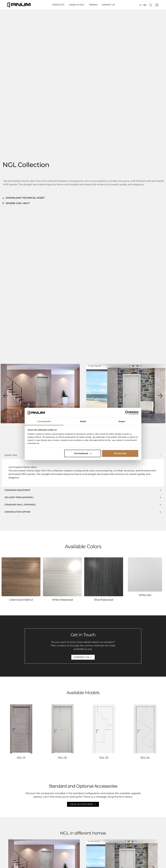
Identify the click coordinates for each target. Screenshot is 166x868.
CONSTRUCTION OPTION (17, 512)
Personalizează (83, 453)
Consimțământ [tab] (44, 421)
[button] (6, 396)
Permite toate (120, 453)
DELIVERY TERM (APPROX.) (19, 497)
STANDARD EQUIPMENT (17, 490)
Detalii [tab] (83, 421)
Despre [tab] (122, 421)
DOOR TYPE (11, 455)
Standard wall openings (20, 505)
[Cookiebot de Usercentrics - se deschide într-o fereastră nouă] (127, 413)
